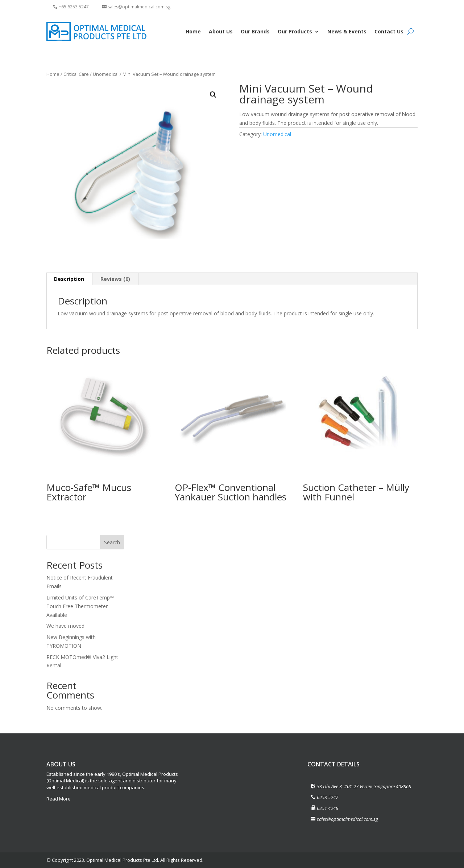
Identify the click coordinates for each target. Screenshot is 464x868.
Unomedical (106, 74)
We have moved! (66, 626)
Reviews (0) (115, 279)
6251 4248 (328, 808)
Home (193, 31)
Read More (59, 799)
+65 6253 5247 (74, 7)
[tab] (69, 279)
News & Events (347, 31)
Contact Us (389, 31)
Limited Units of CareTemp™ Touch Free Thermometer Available (80, 606)
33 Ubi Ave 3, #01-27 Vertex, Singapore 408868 (364, 786)
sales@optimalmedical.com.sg (139, 7)
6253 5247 (328, 797)
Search (112, 542)
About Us (221, 31)
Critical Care (76, 74)
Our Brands (255, 31)
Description (69, 279)
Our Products (295, 31)
